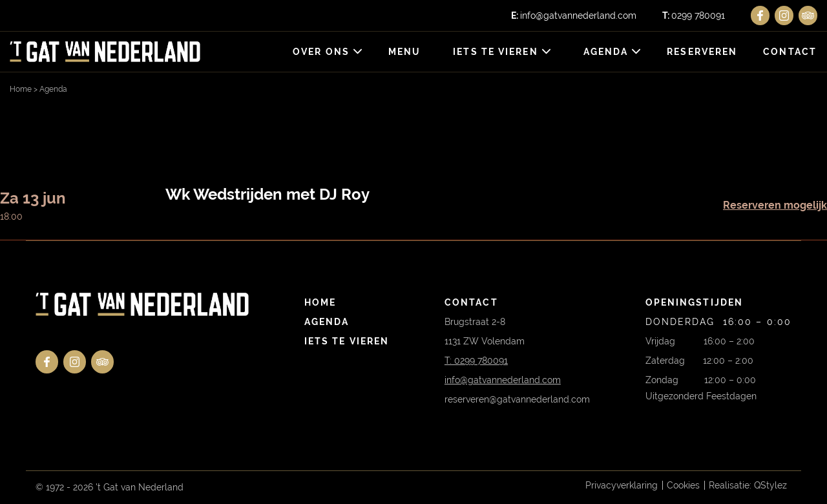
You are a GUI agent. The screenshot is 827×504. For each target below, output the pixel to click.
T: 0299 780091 (476, 361)
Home (21, 89)
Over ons (321, 52)
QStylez (770, 485)
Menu (404, 52)
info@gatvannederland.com (574, 16)
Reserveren (702, 52)
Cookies (683, 485)
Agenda (606, 52)
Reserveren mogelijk (775, 205)
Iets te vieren (495, 52)
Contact (790, 52)
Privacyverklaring (622, 485)
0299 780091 (694, 16)
